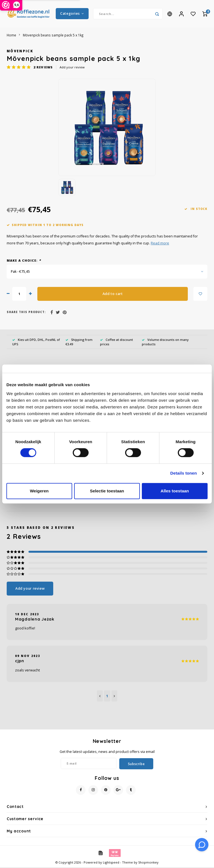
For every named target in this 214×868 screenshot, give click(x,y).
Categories (72, 14)
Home (11, 36)
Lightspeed (111, 863)
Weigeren (39, 491)
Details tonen (183, 473)
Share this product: (26, 313)
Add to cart (113, 294)
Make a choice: (24, 261)
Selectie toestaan (107, 491)
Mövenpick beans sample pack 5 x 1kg (53, 36)
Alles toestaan (175, 491)
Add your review (72, 68)
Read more (160, 244)
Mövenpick (20, 51)
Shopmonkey (148, 863)
